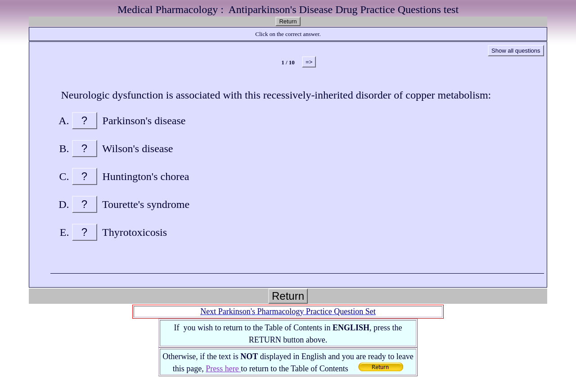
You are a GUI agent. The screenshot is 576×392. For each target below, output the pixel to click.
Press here (223, 369)
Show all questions (516, 51)
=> (309, 62)
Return (288, 21)
